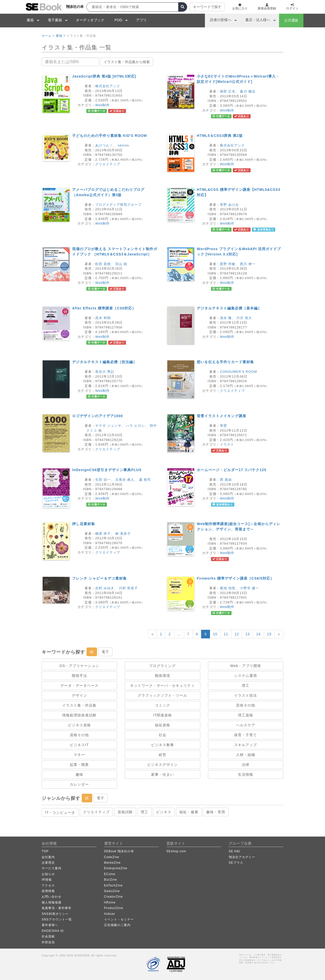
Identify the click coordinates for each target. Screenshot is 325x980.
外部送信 (48, 942)
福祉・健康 (189, 812)
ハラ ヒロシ (135, 426)
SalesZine (112, 891)
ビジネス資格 (79, 725)
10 (215, 634)
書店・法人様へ (258, 20)
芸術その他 (246, 705)
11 (226, 634)
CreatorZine (113, 897)
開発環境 (162, 676)
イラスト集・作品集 (79, 705)
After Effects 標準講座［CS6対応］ (104, 308)
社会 (162, 735)
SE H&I (234, 851)
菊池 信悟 (228, 588)
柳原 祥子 (103, 534)
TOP (45, 851)
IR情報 (47, 880)
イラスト (227, 444)
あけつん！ (104, 145)
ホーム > (48, 36)
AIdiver (110, 914)
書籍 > (61, 36)
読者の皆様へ (221, 20)
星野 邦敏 (228, 264)
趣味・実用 (216, 812)
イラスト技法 (246, 695)
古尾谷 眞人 (125, 480)
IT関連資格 (162, 715)
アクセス (48, 885)
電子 (105, 652)
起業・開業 (79, 765)
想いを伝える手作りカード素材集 (225, 362)
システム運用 (246, 676)
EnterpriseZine (116, 868)
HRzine (110, 902)
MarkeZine (112, 863)
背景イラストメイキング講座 (222, 416)
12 (237, 634)
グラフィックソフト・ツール (162, 695)
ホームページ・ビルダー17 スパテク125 (232, 470)
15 (269, 634)
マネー (79, 755)
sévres (123, 145)
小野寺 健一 (249, 588)
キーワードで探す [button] (207, 7)
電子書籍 (55, 20)
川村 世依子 (128, 588)
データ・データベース (79, 686)
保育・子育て (246, 735)
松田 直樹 (103, 264)
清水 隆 (226, 318)
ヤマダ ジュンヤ (108, 426)
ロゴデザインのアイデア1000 (97, 416)
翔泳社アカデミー (242, 857)
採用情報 (48, 891)
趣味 (79, 774)
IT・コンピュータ (60, 812)
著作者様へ (50, 925)
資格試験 (125, 812)
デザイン (79, 695)
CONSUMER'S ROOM (238, 372)
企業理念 (48, 863)
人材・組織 (246, 755)
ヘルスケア (246, 725)
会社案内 (48, 857)
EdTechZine (113, 885)
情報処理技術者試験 (79, 715)
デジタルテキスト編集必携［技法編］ (104, 362)
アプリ (141, 20)
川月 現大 (244, 318)
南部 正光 (228, 91)
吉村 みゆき (105, 588)
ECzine (110, 874)
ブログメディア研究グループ (118, 205)
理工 (246, 686)
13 (248, 634)
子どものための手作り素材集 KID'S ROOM (109, 136)
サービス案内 (52, 868)
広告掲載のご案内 (117, 925)
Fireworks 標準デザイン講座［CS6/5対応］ (235, 578)
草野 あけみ (229, 205)
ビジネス (164, 812)
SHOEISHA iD (53, 931)
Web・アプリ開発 (246, 666)
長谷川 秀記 (105, 372)
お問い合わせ (52, 897)
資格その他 (79, 735)
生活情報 (246, 774)
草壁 (223, 426)
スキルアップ (246, 745)
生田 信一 (103, 480)
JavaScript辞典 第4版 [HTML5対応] (104, 76)
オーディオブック (90, 20)
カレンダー (79, 784)
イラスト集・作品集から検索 (127, 62)
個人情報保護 (52, 902)
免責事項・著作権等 (56, 908)
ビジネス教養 (162, 745)
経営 (162, 755)
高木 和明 (103, 318)
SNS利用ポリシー (55, 914)
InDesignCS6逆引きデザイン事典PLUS (107, 470)
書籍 (30, 20)
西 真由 (226, 480)
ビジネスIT (79, 745)
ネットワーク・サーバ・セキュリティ (162, 686)
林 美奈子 (123, 534)
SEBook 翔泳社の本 (119, 851)
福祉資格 (162, 725)
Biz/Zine (111, 880)
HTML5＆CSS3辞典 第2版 (220, 136)
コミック (162, 705)
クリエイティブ (108, 164)
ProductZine (114, 908)
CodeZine (112, 857)
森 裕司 (145, 480)
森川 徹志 (248, 91)
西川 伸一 (248, 264)
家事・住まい (162, 774)
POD (118, 20)
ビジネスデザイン (162, 765)
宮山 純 (121, 264)
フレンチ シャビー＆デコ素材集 (99, 578)
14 (258, 634)
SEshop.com (176, 851)
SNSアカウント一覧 (57, 919)
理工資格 (246, 715)
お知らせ (48, 874)
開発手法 (79, 676)
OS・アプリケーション (79, 666)
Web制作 (103, 105)
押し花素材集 (84, 524)
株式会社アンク (108, 86)
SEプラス (236, 863)
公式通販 (291, 20)
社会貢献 (48, 936)
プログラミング (162, 666)
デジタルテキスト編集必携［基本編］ (229, 308)
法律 (246, 765)
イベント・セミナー (119, 919)
